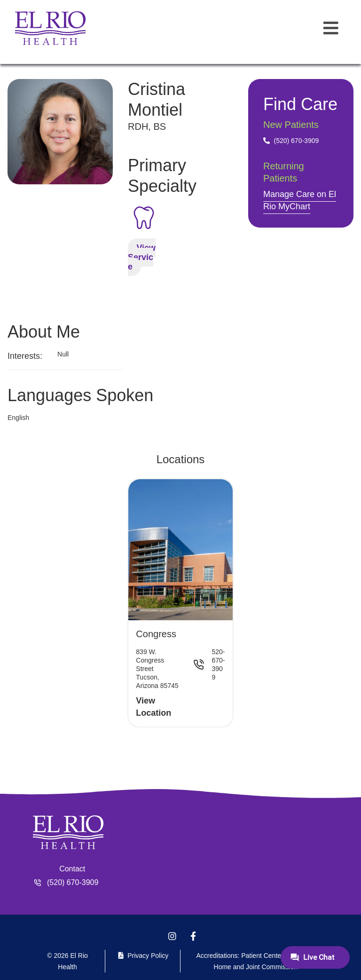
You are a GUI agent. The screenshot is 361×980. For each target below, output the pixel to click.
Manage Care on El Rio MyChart (300, 200)
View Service (142, 257)
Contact (72, 869)
